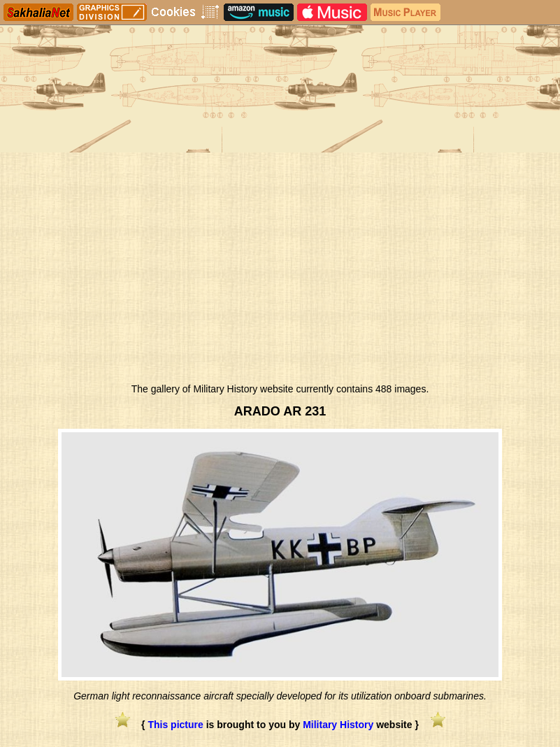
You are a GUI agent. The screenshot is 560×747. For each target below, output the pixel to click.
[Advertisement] (280, 271)
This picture (175, 725)
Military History (338, 725)
